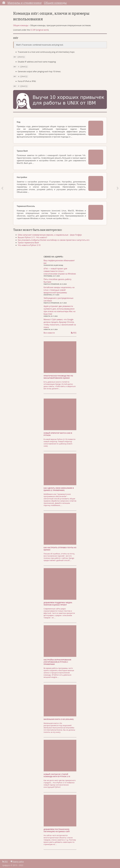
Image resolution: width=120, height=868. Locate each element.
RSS (74, 332)
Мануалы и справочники (25, 3)
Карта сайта (17, 861)
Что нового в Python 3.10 (29, 244)
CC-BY (33, 30)
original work (42, 30)
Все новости (49, 332)
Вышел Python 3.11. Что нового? (32, 236)
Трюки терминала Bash (28, 242)
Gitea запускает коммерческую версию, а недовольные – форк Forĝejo (50, 234)
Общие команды (55, 3)
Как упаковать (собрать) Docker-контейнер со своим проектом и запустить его (54, 239)
